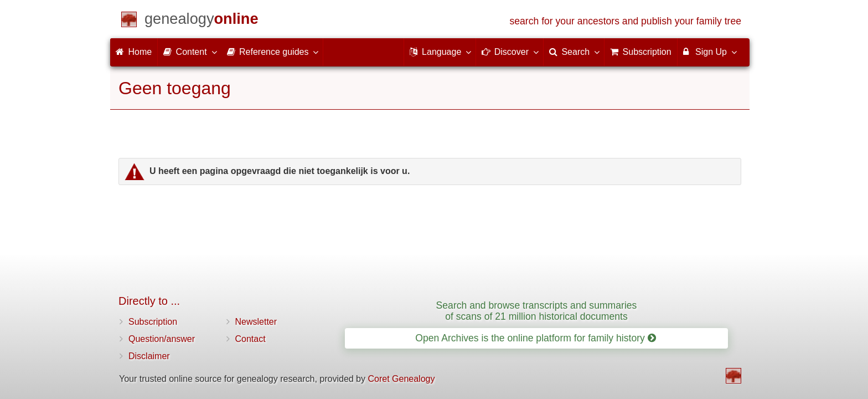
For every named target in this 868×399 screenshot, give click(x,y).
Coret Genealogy (401, 379)
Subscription (153, 322)
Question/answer (162, 339)
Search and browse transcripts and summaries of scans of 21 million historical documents (537, 311)
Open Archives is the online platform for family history (536, 338)
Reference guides (272, 52)
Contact (250, 339)
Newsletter (256, 322)
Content (189, 52)
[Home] (201, 21)
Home (134, 52)
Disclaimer (149, 356)
